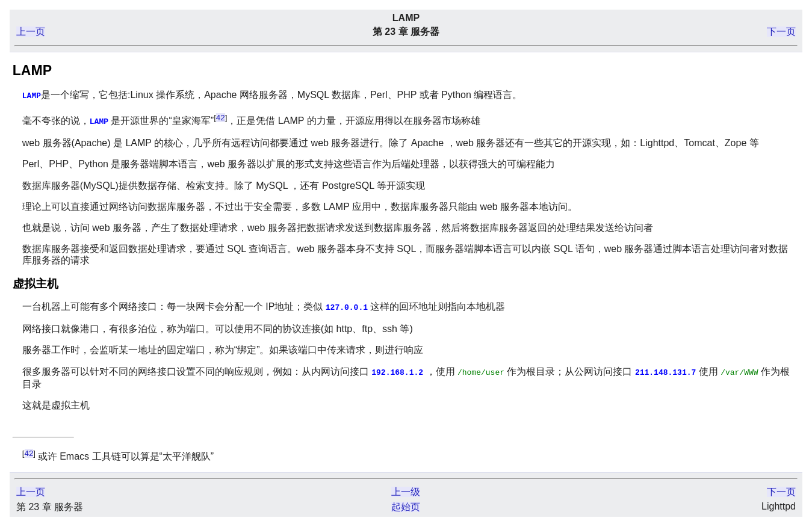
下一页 (781, 32)
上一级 (406, 489)
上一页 (31, 32)
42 (221, 117)
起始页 (406, 504)
